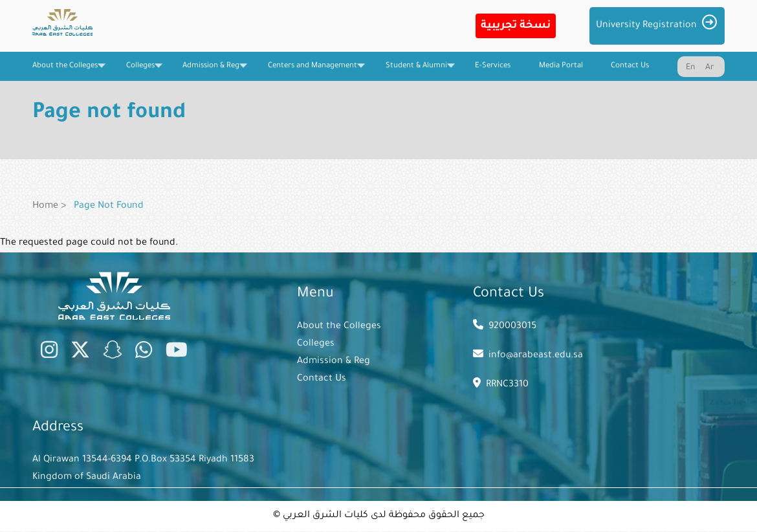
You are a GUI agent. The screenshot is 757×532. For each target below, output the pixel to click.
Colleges (316, 344)
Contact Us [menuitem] (630, 66)
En (690, 68)
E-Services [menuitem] (493, 66)
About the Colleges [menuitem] (65, 71)
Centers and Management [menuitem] (313, 71)
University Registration (646, 26)
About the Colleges (339, 327)
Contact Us (322, 379)
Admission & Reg (334, 362)
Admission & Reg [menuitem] (211, 71)
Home (45, 206)
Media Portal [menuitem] (561, 66)
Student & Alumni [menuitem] (416, 71)
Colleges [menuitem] (140, 71)
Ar (709, 68)
